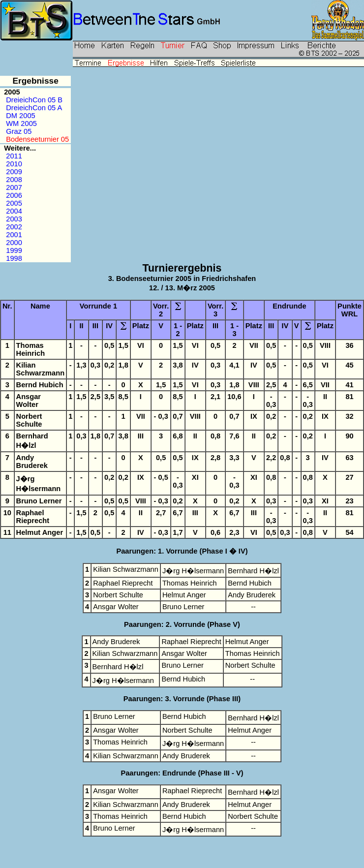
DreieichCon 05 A (34, 108)
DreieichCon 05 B (34, 100)
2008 (14, 180)
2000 (14, 243)
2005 (14, 203)
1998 (14, 258)
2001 (14, 235)
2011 (14, 156)
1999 (14, 250)
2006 (14, 195)
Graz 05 (19, 131)
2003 (14, 219)
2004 (14, 211)
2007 (14, 187)
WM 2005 (21, 124)
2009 (14, 172)
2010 (14, 164)
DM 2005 (20, 116)
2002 (14, 227)
